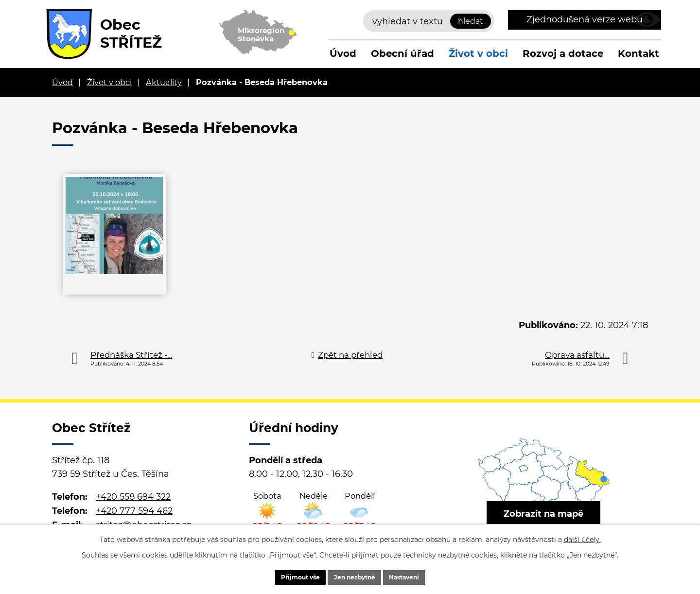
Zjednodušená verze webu (585, 19)
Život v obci (478, 53)
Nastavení (419, 576)
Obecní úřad (402, 53)
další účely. (582, 537)
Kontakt (639, 53)
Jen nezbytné (355, 576)
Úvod (343, 53)
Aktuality (164, 82)
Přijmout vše (285, 576)
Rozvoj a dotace (563, 53)
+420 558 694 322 (133, 497)
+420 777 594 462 (134, 511)
